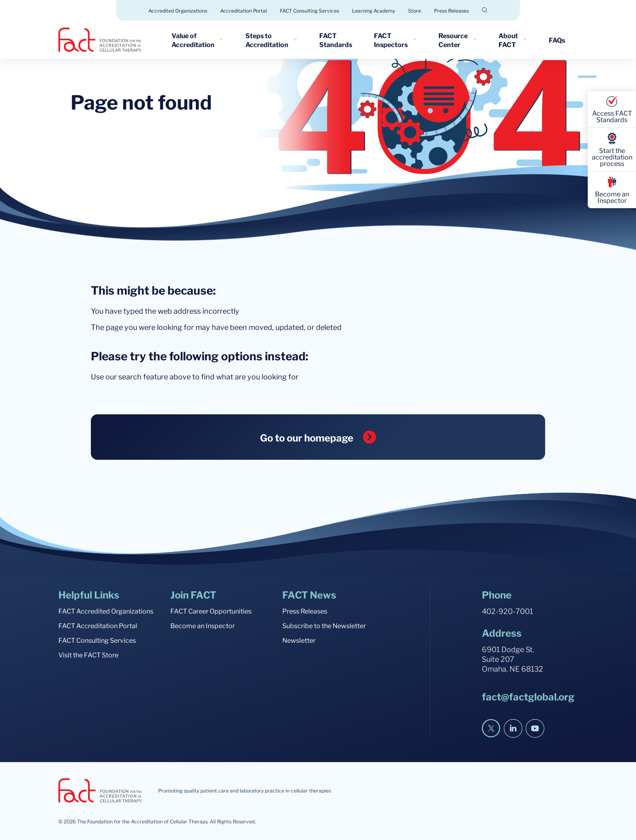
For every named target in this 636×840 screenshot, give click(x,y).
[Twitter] (491, 728)
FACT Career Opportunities (211, 611)
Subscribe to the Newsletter (324, 625)
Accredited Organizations (178, 10)
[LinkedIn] (513, 728)
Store (415, 10)
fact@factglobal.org (528, 696)
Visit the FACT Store (88, 655)
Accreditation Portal (244, 10)
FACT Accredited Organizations (106, 611)
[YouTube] (535, 728)
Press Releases (451, 10)
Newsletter (299, 640)
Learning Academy (374, 10)
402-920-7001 (507, 611)
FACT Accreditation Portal (98, 625)
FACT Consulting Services (309, 10)
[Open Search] (485, 10)
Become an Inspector (203, 625)
